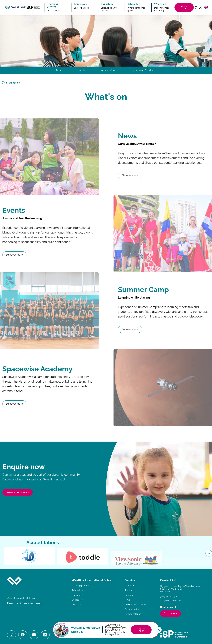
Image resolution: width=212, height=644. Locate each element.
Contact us (167, 607)
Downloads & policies (136, 605)
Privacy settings (133, 614)
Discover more (144, 175)
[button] (206, 7)
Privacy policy (132, 609)
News (59, 70)
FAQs (127, 600)
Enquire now (184, 7)
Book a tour (171, 613)
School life (77, 600)
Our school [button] (107, 4)
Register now (141, 630)
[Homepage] (5, 83)
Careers (129, 595)
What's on (77, 605)
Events (81, 70)
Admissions (77, 590)
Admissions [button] (81, 4)
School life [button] (134, 4)
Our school (77, 595)
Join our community (18, 507)
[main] (106, 329)
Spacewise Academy (144, 70)
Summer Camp (109, 70)
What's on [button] (160, 4)
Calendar (129, 586)
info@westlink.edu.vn (170, 601)
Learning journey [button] (53, 5)
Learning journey (80, 586)
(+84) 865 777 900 (169, 597)
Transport (130, 590)
